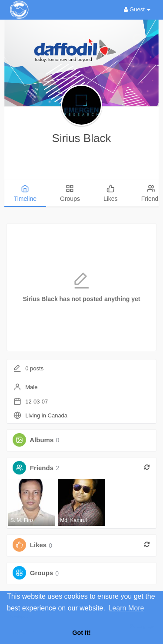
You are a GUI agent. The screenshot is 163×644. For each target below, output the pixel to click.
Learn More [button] (126, 608)
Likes (38, 545)
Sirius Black (82, 138)
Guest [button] (137, 9)
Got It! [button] (81, 633)
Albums (42, 440)
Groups (42, 573)
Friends (42, 468)
